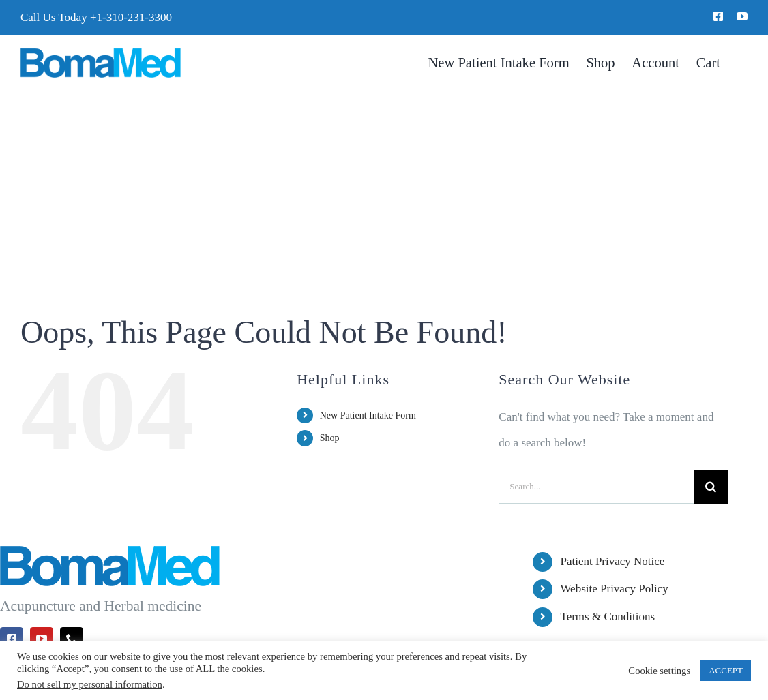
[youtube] (742, 16)
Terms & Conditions (607, 617)
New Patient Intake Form (368, 415)
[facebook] (718, 16)
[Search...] (596, 487)
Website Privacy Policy (614, 589)
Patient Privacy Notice (612, 561)
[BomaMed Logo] (101, 54)
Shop (330, 438)
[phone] (72, 639)
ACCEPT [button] (726, 670)
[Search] (711, 487)
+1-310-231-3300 (131, 17)
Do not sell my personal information (90, 684)
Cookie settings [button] (659, 671)
